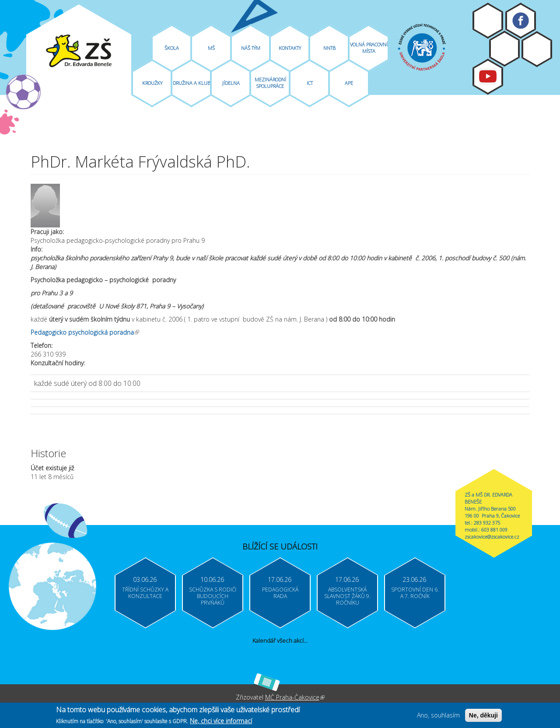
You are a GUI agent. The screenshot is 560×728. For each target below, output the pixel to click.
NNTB (329, 48)
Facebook (521, 21)
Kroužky (152, 83)
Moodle (488, 21)
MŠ (211, 48)
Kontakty (290, 48)
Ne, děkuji (483, 717)
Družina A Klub (192, 83)
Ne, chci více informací (221, 723)
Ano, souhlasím (438, 716)
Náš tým (251, 48)
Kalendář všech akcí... (280, 640)
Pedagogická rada (280, 593)
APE (349, 83)
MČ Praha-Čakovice (295, 697)
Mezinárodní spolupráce (270, 83)
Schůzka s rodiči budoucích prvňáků (213, 596)
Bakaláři (504, 49)
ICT (310, 83)
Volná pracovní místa (369, 48)
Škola (172, 48)
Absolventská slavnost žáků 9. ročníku (347, 596)
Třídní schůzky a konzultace (145, 593)
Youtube (488, 77)
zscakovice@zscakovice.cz (492, 537)
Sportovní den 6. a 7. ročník (415, 593)
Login (537, 49)
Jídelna (231, 83)
